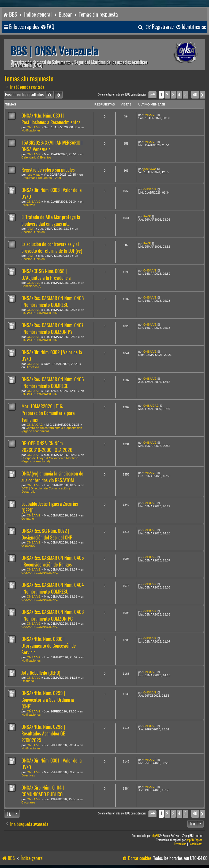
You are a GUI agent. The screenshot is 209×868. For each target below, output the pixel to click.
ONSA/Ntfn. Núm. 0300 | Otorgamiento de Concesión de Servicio (49, 646)
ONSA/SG (28, 546)
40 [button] (195, 95)
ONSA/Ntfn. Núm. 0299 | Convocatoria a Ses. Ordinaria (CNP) (48, 700)
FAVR (31, 229)
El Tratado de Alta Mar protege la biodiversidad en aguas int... (51, 220)
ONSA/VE (34, 127)
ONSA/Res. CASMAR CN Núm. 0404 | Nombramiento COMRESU (53, 588)
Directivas (28, 205)
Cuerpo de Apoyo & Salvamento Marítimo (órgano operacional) (50, 460)
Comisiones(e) (31, 286)
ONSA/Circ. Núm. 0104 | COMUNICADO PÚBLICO (43, 791)
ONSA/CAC (35, 425)
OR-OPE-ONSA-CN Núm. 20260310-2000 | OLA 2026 (47, 447)
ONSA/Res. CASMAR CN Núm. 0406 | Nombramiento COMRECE (53, 383)
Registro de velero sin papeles (48, 170)
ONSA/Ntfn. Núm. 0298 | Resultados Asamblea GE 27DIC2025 (43, 733)
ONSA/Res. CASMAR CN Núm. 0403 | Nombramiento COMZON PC (53, 615)
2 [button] (167, 95)
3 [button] (173, 95)
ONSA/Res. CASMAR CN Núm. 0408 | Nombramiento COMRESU (53, 301)
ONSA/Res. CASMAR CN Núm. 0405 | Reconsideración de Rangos (53, 561)
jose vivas (34, 175)
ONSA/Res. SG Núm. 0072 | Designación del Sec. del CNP (47, 534)
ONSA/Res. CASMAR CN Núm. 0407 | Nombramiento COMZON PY (52, 329)
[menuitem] (47, 27)
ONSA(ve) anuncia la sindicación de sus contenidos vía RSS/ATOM (52, 477)
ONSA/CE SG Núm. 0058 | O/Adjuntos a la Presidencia (46, 274)
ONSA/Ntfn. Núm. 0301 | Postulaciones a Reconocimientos (51, 119)
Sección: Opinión (33, 232)
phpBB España (194, 840)
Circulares (28, 802)
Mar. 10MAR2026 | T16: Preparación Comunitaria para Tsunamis (48, 413)
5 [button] (185, 95)
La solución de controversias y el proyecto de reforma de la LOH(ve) (52, 247)
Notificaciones (31, 130)
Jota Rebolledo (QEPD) (41, 673)
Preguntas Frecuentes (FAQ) (41, 178)
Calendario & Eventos (36, 157)
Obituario (28, 519)
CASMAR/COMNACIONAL (40, 313)
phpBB (155, 836)
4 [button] (179, 95)
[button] (152, 95)
